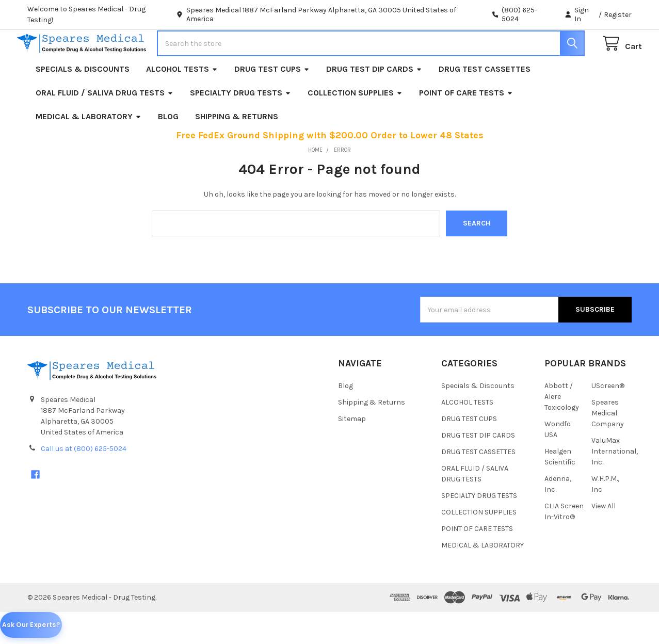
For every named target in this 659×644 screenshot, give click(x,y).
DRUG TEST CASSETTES (485, 100)
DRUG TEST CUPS (272, 100)
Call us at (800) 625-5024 (84, 480)
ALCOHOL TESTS (182, 100)
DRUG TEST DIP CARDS (374, 100)
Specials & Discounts (83, 100)
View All (604, 537)
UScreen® (608, 417)
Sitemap (352, 450)
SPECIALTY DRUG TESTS (240, 124)
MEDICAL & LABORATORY (89, 148)
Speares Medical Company (608, 445)
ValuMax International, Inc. (615, 483)
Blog (168, 148)
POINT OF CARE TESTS (466, 124)
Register (618, 15)
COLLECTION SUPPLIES (355, 124)
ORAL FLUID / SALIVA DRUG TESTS (105, 124)
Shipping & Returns (237, 148)
